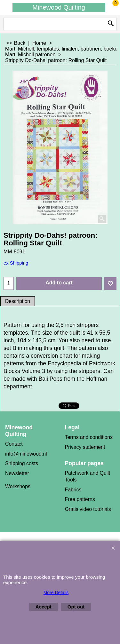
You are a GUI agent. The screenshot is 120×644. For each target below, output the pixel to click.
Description (18, 301)
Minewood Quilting (59, 7)
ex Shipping (16, 263)
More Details (56, 592)
